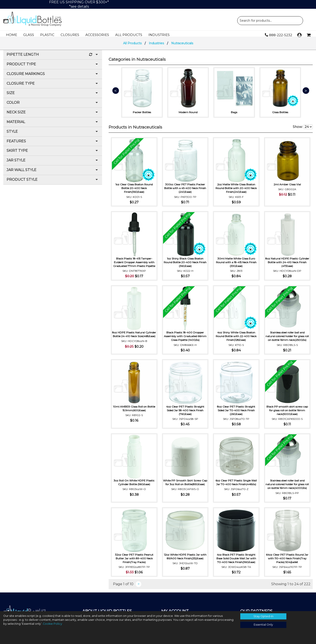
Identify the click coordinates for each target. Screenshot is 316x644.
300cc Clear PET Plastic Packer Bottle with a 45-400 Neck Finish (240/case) (185, 190)
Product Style (53, 183)
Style (53, 135)
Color (53, 106)
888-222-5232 (278, 35)
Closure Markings (53, 77)
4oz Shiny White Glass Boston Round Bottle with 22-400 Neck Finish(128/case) (236, 338)
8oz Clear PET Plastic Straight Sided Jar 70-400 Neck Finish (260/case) (236, 412)
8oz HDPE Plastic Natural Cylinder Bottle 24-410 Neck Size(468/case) (134, 338)
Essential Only (263, 625)
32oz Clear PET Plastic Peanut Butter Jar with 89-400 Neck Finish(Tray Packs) (134, 564)
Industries (159, 35)
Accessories (97, 35)
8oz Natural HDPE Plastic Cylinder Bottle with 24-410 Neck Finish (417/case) (287, 264)
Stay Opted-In (263, 616)
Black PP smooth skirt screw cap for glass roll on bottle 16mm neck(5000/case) (287, 412)
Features (53, 144)
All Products (129, 35)
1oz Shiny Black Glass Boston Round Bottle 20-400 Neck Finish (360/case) (185, 264)
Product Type (53, 67)
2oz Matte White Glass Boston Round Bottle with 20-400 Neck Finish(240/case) (236, 190)
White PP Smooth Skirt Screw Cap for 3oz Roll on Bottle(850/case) (185, 486)
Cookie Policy (52, 624)
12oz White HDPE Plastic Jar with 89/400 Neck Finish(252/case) (185, 562)
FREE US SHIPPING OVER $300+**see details (79, 4)
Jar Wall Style (53, 173)
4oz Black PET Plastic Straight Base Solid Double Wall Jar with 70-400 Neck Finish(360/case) (236, 564)
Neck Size (53, 115)
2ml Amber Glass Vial (287, 187)
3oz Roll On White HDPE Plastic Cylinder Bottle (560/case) (134, 485)
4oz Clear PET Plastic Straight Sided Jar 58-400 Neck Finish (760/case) (185, 412)
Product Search (270, 21)
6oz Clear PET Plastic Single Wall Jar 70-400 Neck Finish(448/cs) (236, 485)
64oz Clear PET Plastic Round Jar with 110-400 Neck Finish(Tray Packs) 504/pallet (287, 564)
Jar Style (53, 163)
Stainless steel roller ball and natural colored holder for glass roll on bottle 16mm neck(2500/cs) (287, 338)
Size (53, 96)
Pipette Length (53, 58)
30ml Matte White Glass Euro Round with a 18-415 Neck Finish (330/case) (236, 264)
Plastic (47, 35)
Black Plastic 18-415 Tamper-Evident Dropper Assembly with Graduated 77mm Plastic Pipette (134, 264)
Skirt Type (53, 154)
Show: (303, 130)
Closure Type (53, 87)
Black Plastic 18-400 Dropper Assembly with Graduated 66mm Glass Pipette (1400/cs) (185, 338)
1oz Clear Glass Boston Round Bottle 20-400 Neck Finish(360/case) (134, 190)
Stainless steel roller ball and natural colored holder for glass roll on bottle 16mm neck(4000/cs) (287, 488)
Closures (70, 35)
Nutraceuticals (182, 46)
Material (53, 125)
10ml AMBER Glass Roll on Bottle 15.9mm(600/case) (134, 411)
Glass (29, 35)
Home (12, 35)
